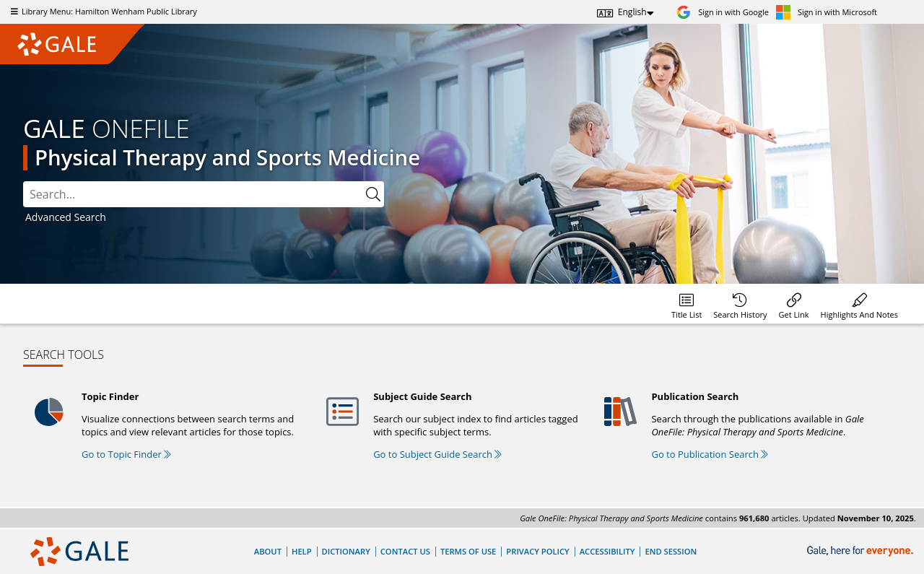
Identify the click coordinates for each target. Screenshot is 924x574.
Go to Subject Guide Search (437, 454)
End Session (671, 551)
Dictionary (346, 551)
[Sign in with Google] (723, 12)
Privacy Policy (537, 551)
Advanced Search (66, 217)
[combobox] (193, 194)
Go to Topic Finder (126, 454)
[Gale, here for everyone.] (862, 551)
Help (302, 551)
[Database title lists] (687, 304)
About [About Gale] (268, 551)
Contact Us (405, 551)
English (632, 12)
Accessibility (607, 551)
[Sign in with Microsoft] (827, 12)
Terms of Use (468, 551)
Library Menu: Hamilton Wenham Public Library (102, 11)
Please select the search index (23, 182)
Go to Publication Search (710, 454)
